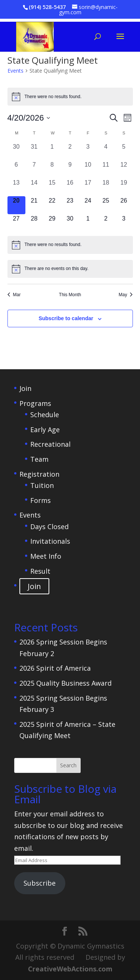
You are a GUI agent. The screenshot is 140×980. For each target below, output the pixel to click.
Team (39, 459)
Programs (35, 403)
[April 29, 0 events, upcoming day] (52, 223)
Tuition (42, 485)
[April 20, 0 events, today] (16, 205)
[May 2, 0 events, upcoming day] (106, 223)
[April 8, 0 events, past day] (52, 169)
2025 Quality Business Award (66, 683)
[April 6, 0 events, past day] (16, 169)
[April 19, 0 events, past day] (124, 187)
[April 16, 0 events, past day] (70, 187)
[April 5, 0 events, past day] (124, 151)
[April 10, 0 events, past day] (88, 169)
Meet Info (46, 556)
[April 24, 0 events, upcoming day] (88, 205)
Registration (39, 474)
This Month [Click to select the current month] (70, 295)
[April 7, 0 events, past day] (34, 169)
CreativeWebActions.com (70, 969)
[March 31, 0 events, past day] (34, 151)
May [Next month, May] (126, 295)
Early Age (45, 430)
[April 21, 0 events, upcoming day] (34, 205)
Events (15, 71)
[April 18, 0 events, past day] (106, 187)
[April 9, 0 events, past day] (70, 169)
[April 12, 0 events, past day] (124, 169)
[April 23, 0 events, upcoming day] (70, 205)
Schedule (45, 415)
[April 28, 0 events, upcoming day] (34, 223)
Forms (41, 500)
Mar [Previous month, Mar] (14, 295)
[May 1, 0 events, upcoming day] (88, 223)
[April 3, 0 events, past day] (88, 151)
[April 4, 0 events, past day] (106, 151)
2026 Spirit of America (55, 668)
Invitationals (50, 541)
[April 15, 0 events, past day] (52, 187)
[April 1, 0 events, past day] (52, 151)
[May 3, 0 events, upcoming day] (124, 223)
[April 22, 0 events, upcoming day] (52, 205)
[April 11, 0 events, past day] (106, 169)
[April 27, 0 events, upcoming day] (16, 223)
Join (25, 388)
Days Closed (49, 527)
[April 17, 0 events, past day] (88, 187)
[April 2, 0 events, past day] (70, 151)
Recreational (50, 444)
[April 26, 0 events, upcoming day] (124, 205)
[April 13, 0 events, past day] (16, 187)
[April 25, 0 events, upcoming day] (106, 205)
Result (40, 571)
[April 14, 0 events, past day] (34, 187)
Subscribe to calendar (66, 318)
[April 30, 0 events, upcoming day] (70, 223)
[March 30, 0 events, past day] (16, 151)
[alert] (70, 97)
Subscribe (40, 883)
